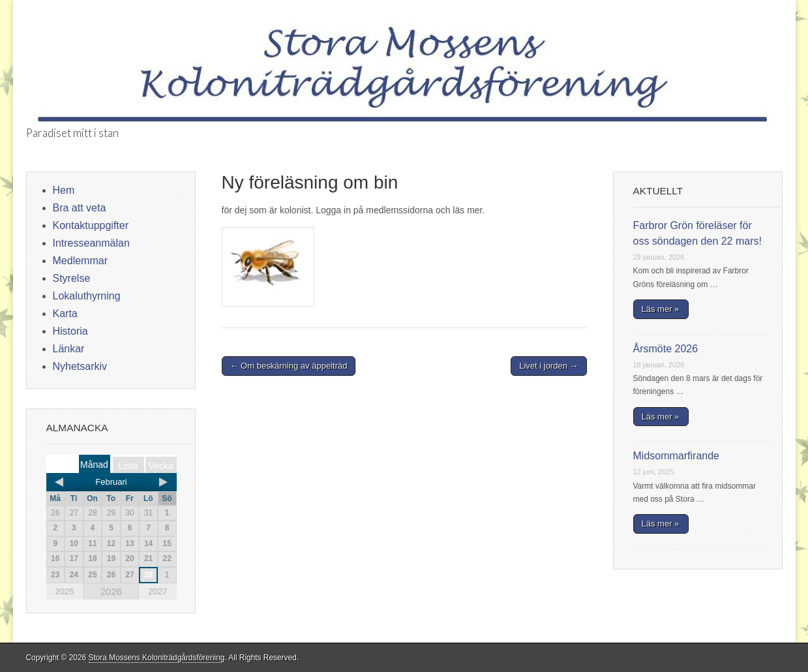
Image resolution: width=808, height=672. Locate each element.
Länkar (69, 349)
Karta (65, 313)
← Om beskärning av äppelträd (289, 366)
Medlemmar (80, 261)
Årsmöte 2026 (666, 349)
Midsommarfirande (676, 456)
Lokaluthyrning (87, 296)
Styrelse (72, 278)
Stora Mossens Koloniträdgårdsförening (157, 658)
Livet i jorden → (548, 366)
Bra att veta (80, 208)
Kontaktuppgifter (91, 225)
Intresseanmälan (91, 243)
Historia (70, 331)
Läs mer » (661, 309)
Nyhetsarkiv (80, 366)
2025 (65, 591)
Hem (64, 190)
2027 (157, 591)
